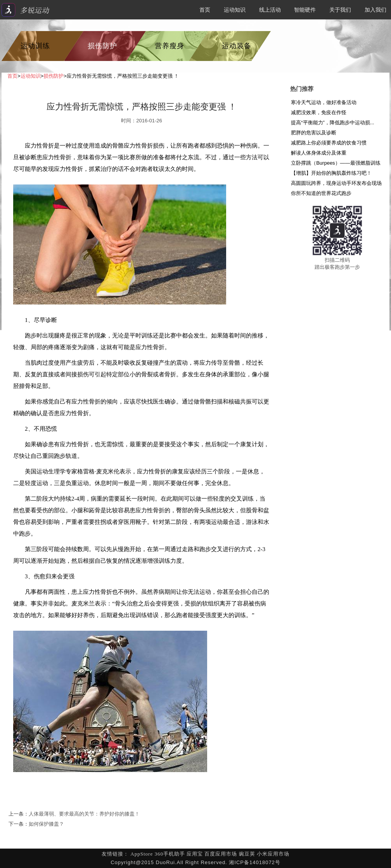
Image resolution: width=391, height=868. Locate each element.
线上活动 (270, 10)
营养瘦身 (170, 46)
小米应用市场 (273, 854)
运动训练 (35, 46)
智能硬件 (305, 10)
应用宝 (195, 854)
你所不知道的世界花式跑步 (321, 193)
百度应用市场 (221, 854)
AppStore (142, 854)
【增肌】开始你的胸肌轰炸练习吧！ (331, 173)
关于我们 (340, 10)
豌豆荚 (247, 854)
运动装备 (237, 46)
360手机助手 (170, 854)
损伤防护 (102, 46)
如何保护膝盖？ (46, 824)
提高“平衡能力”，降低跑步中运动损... (333, 123)
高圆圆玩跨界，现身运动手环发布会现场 (336, 183)
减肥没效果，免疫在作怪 (319, 112)
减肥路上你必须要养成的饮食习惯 (329, 143)
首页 (205, 10)
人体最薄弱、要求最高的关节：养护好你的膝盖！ (84, 814)
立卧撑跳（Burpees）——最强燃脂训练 (336, 163)
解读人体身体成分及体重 (319, 153)
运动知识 (235, 10)
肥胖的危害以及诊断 (314, 133)
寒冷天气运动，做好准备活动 (324, 102)
